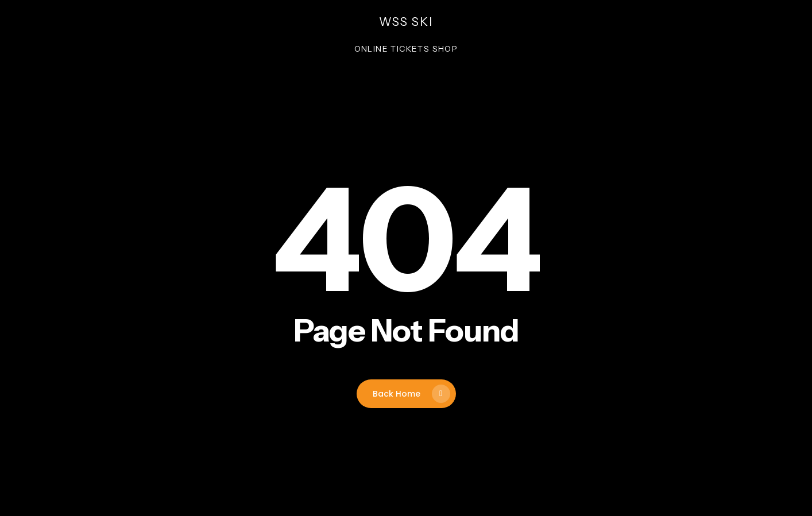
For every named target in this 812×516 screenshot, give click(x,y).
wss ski (406, 22)
